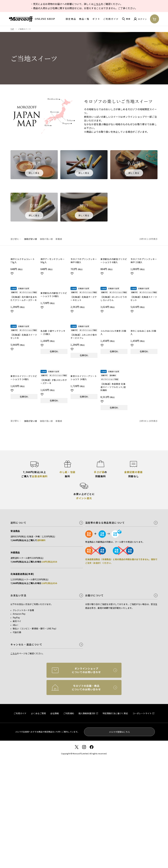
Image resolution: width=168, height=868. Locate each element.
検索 (128, 19)
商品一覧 (84, 19)
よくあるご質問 (38, 713)
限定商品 (71, 19)
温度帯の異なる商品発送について (105, 523)
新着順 (59, 239)
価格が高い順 (46, 239)
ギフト (96, 19)
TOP (12, 29)
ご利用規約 (69, 713)
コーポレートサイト (142, 713)
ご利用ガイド (111, 19)
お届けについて (94, 595)
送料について (18, 523)
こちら (97, 4)
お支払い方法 (18, 595)
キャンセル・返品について (26, 644)
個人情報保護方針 (87, 713)
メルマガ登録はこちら (119, 732)
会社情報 (55, 713)
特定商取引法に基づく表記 (115, 713)
